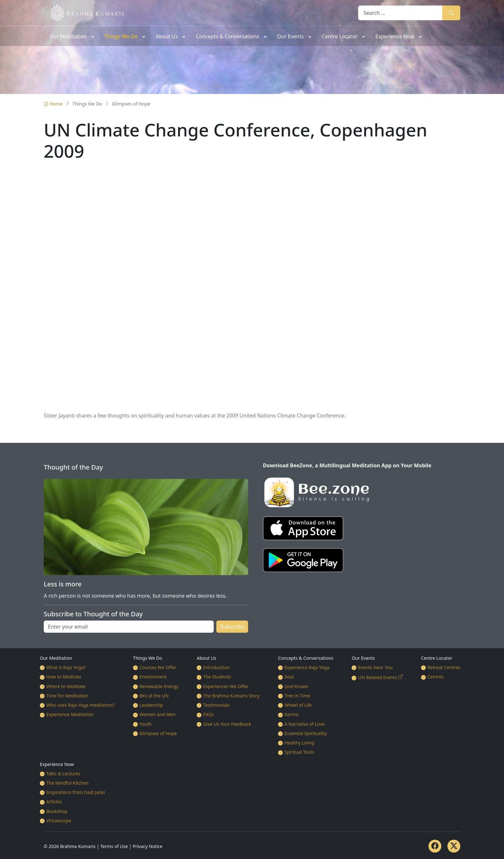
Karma (291, 714)
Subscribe (232, 627)
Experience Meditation (70, 714)
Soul (289, 677)
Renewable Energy (159, 686)
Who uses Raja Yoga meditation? (81, 705)
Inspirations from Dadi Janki (76, 792)
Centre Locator (437, 658)
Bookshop (57, 811)
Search (451, 13)
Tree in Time (297, 696)
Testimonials (216, 705)
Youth (146, 724)
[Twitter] (454, 846)
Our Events (363, 658)
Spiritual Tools (299, 752)
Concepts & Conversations (306, 658)
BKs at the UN (154, 696)
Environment (153, 677)
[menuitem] (71, 36)
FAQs (208, 714)
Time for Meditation (67, 696)
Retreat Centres (444, 667)
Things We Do (148, 658)
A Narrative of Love (305, 724)
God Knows (296, 686)
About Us (206, 658)
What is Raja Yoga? (66, 667)
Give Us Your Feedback (227, 724)
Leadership (151, 705)
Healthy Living (299, 743)
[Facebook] (435, 846)
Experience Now (57, 764)
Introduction (216, 667)
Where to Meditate (66, 686)
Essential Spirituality (306, 733)
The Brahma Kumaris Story (231, 696)
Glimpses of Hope (158, 733)
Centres (436, 677)
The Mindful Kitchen (67, 783)
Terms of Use (114, 846)
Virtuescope (59, 821)
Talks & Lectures (63, 774)
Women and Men (158, 714)
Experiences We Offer (226, 686)
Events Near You (375, 667)
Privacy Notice (148, 846)
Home (53, 104)
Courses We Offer (158, 667)
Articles (54, 802)
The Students (217, 677)
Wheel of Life (298, 705)
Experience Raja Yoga (307, 667)
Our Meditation (56, 658)
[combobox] (400, 13)
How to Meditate (64, 677)
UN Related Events (378, 677)
